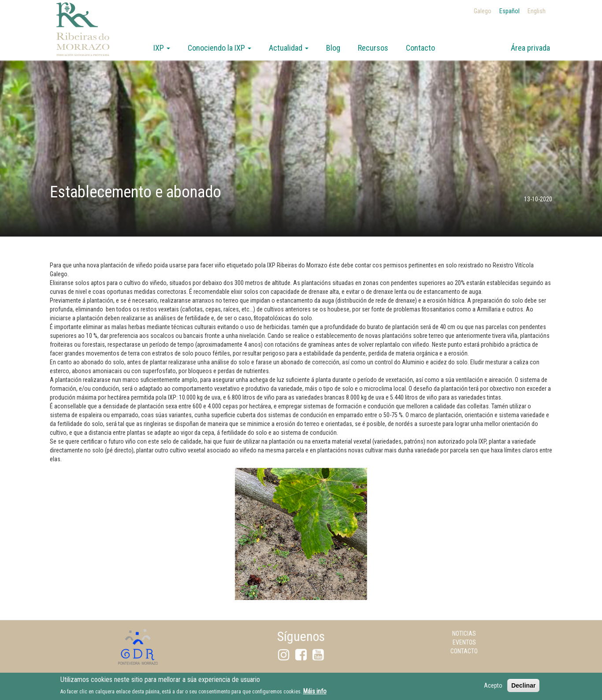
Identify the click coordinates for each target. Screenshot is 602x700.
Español (509, 11)
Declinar (523, 688)
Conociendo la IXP (219, 48)
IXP (162, 48)
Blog (333, 48)
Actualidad (289, 48)
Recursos (373, 48)
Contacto (420, 48)
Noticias (464, 633)
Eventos (464, 642)
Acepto (493, 688)
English (537, 11)
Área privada (530, 48)
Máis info (315, 693)
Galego (483, 11)
